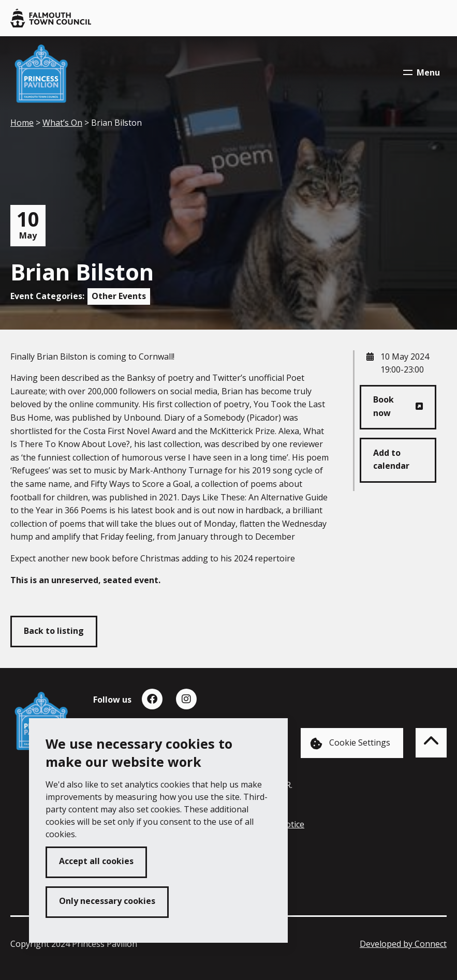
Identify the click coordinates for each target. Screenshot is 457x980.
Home (22, 123)
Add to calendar (391, 459)
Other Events (119, 296)
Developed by (403, 944)
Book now (384, 406)
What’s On (62, 123)
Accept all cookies (96, 861)
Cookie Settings (350, 743)
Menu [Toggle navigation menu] (422, 72)
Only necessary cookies (107, 901)
